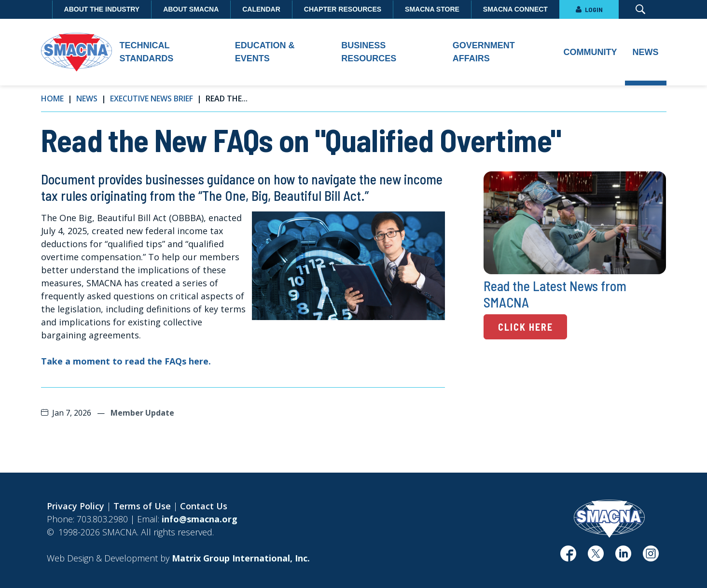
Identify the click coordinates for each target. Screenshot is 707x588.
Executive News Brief (152, 98)
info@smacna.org (200, 519)
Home (52, 98)
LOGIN (589, 9)
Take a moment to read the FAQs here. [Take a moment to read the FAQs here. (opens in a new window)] (126, 361)
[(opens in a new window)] (568, 557)
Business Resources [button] (369, 52)
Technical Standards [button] (147, 52)
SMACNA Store (432, 9)
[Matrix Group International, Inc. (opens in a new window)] (241, 558)
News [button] (646, 52)
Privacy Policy (76, 506)
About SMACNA (191, 9)
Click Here (526, 327)
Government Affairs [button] (484, 52)
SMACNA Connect (515, 9)
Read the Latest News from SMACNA (555, 294)
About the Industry (102, 9)
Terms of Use (142, 506)
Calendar (261, 9)
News (87, 98)
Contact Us (204, 506)
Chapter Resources (343, 9)
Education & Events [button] (265, 52)
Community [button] (590, 52)
